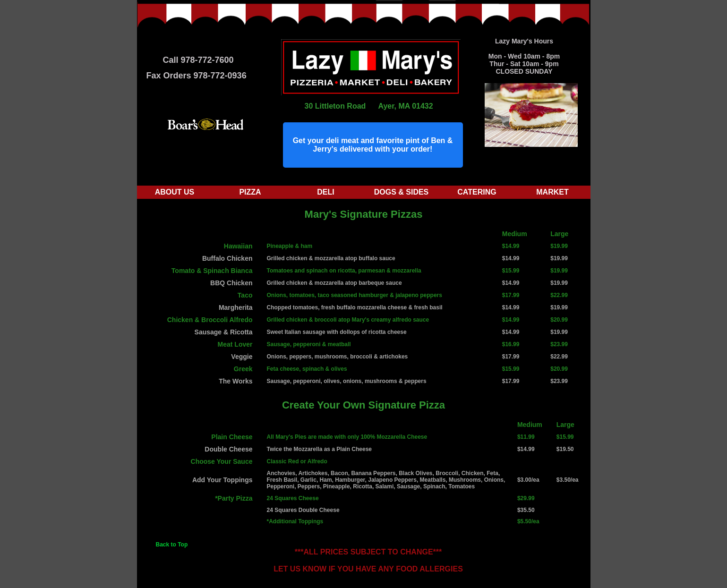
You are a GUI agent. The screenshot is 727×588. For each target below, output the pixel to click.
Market (552, 192)
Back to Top (172, 545)
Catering (477, 192)
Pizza (250, 192)
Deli (325, 192)
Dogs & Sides (402, 192)
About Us (175, 192)
